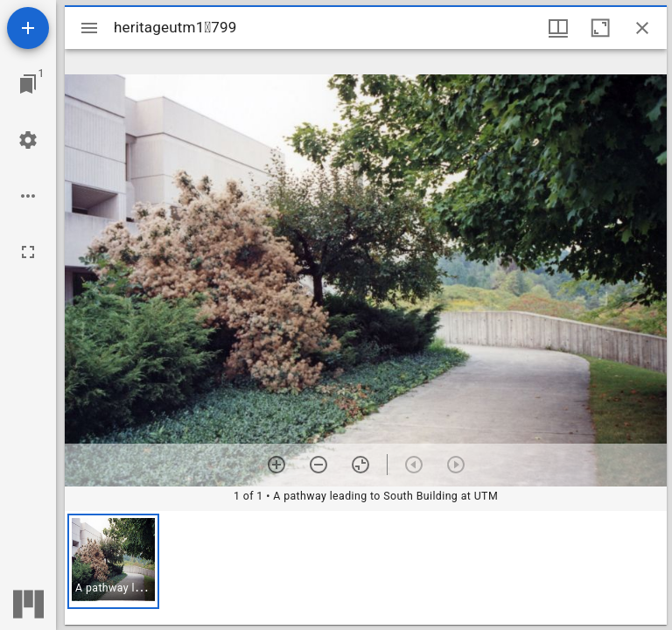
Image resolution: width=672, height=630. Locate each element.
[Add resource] (28, 28)
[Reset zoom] (360, 465)
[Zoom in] (276, 465)
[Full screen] (28, 252)
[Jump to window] (28, 84)
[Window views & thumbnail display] (558, 28)
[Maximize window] (600, 28)
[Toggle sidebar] (89, 28)
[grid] (366, 568)
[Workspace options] (28, 196)
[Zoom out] (318, 465)
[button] (113, 561)
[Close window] (642, 28)
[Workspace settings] (28, 140)
